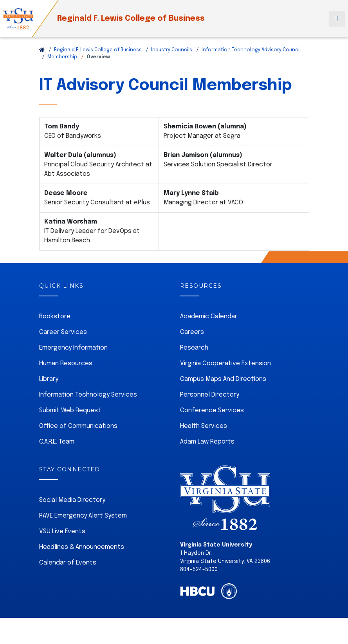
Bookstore (55, 317)
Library (49, 379)
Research (194, 348)
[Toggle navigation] (337, 19)
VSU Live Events (62, 531)
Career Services (63, 332)
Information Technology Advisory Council (251, 50)
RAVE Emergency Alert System (83, 516)
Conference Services (212, 410)
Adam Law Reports (207, 442)
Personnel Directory (210, 395)
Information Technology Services (88, 395)
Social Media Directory (72, 500)
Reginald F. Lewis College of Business (131, 19)
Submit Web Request (70, 410)
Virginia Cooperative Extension (225, 363)
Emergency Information (73, 348)
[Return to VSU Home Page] (42, 50)
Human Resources (66, 363)
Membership (62, 57)
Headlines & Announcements (82, 547)
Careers (192, 332)
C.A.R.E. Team (57, 442)
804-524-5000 (199, 570)
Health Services (204, 426)
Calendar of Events (68, 563)
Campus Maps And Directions (223, 379)
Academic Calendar (209, 317)
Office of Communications (78, 426)
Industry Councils (172, 50)
